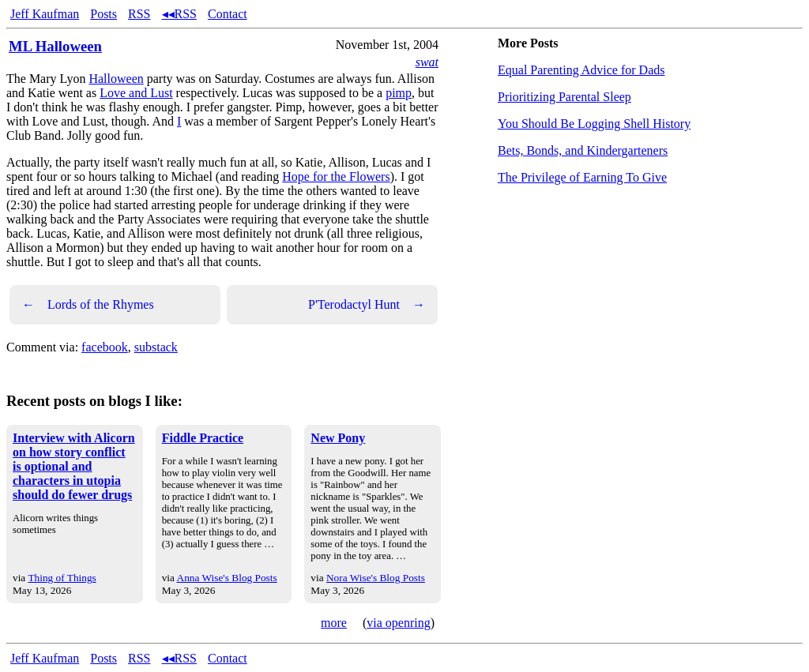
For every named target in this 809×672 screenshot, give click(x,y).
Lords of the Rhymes (88, 305)
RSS (139, 14)
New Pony (338, 438)
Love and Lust (136, 93)
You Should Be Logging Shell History (594, 124)
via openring (398, 623)
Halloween (116, 79)
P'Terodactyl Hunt (367, 305)
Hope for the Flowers (336, 176)
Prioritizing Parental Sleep (564, 97)
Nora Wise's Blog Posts (376, 578)
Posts (103, 14)
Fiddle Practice (203, 438)
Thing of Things (62, 578)
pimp (399, 93)
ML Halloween (55, 46)
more (334, 623)
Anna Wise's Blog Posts (227, 578)
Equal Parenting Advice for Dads (581, 70)
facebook (105, 347)
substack (156, 347)
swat (427, 62)
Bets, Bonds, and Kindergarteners (583, 150)
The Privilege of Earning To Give (582, 177)
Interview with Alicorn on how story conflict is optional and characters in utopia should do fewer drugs (74, 466)
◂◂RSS (179, 14)
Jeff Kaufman (45, 14)
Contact (228, 14)
